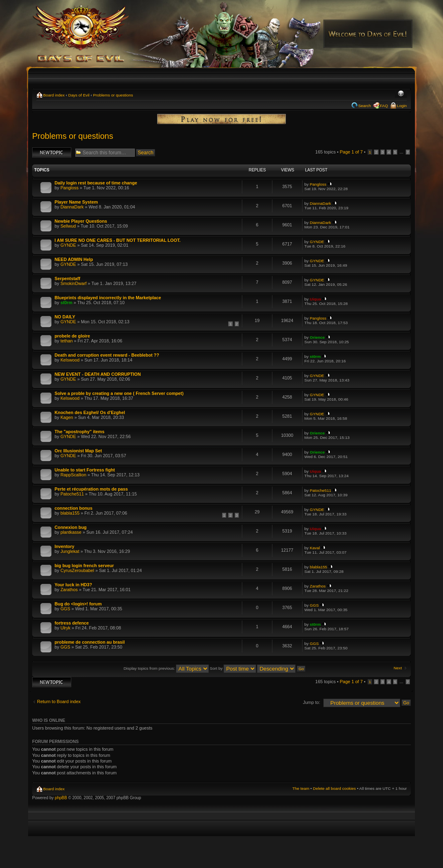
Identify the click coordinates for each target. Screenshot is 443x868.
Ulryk (65, 628)
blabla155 (70, 513)
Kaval (315, 548)
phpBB (61, 798)
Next (398, 668)
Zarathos (69, 590)
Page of (351, 152)
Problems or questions (113, 95)
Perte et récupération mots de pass (91, 489)
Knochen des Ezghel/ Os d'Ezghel (90, 412)
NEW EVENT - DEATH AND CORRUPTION (98, 374)
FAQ (384, 106)
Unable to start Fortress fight (85, 470)
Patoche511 (72, 494)
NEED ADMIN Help (74, 259)
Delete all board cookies (334, 788)
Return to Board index (59, 701)
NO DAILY (65, 317)
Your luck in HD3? (73, 585)
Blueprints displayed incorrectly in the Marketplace (108, 298)
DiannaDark (72, 207)
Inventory (65, 546)
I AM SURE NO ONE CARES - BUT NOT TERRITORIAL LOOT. (117, 240)
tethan (66, 341)
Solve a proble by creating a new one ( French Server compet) (119, 393)
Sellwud (68, 226)
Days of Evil (79, 95)
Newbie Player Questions (81, 221)
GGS (65, 609)
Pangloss (69, 188)
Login (402, 106)
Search (365, 106)
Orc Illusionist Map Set (78, 451)
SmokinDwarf (73, 283)
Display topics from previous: (166, 668)
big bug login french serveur (84, 566)
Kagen (67, 417)
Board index (54, 95)
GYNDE (68, 245)
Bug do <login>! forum (78, 604)
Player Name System (76, 202)
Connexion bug (71, 527)
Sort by (233, 668)
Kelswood (70, 360)
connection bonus (73, 508)
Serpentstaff (67, 278)
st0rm (66, 302)
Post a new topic (52, 152)
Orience (317, 337)
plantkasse (71, 532)
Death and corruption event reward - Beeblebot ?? (107, 355)
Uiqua (315, 299)
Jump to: (311, 702)
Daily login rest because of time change (96, 183)
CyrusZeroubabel (77, 570)
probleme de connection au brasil (90, 642)
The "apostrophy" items (79, 432)
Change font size (401, 94)
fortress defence (72, 623)
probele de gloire (72, 336)
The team (301, 788)
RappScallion (73, 475)
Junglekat (70, 551)
